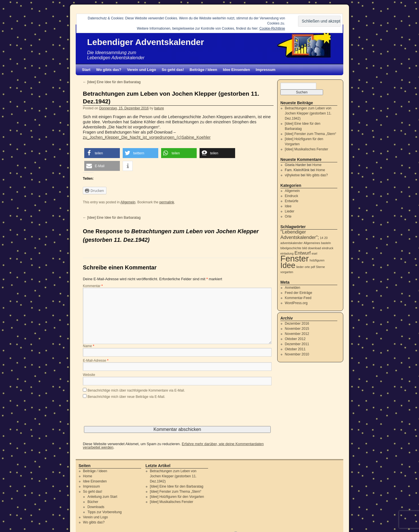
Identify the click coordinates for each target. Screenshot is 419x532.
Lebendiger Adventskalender (146, 42)
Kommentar (93, 286)
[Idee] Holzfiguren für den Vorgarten (177, 497)
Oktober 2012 (295, 339)
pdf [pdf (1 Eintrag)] (313, 267)
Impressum (265, 70)
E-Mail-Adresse (96, 361)
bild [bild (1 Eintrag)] (305, 248)
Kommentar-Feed (298, 298)
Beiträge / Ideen (203, 70)
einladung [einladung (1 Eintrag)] (287, 253)
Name (89, 346)
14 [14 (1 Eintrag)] (322, 238)
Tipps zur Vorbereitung (104, 512)
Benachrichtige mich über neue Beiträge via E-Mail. (127, 397)
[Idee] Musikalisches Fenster (307, 149)
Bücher (93, 502)
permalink (167, 202)
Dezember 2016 (297, 324)
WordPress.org (296, 303)
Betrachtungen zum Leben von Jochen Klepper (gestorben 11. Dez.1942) (308, 113)
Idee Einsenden (236, 70)
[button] (102, 153)
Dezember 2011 (297, 344)
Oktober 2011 (295, 349)
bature (159, 108)
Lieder (290, 211)
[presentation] (126, 415)
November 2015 (297, 329)
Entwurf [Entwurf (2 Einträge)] (303, 253)
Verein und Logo (141, 70)
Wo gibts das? (109, 70)
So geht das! (173, 70)
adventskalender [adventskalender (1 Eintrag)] (291, 243)
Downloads (96, 507)
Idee (288, 206)
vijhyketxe (292, 175)
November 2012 (297, 334)
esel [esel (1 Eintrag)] (315, 253)
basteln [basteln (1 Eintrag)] (326, 243)
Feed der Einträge (299, 293)
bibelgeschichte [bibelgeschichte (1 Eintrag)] (291, 248)
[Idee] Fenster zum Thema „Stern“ (311, 134)
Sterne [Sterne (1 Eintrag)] (320, 267)
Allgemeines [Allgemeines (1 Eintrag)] (312, 243)
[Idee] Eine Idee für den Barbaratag (112, 82)
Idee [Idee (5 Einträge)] (288, 265)
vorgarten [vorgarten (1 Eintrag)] (287, 272)
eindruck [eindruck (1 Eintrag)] (328, 248)
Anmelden (293, 288)
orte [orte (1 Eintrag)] (307, 267)
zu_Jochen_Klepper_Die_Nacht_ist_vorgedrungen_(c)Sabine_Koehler (147, 137)
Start (86, 70)
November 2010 (297, 354)
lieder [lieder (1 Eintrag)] (300, 267)
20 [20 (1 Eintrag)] (326, 238)
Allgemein (128, 202)
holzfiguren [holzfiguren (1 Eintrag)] (317, 260)
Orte (288, 216)
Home (317, 165)
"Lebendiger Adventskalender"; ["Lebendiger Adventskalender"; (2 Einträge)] (300, 235)
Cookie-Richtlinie (272, 28)
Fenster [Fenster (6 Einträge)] (294, 258)
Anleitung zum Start (102, 497)
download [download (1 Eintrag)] (315, 248)
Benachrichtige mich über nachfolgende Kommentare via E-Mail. (136, 390)
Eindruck (292, 196)
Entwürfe (292, 201)
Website (89, 375)
